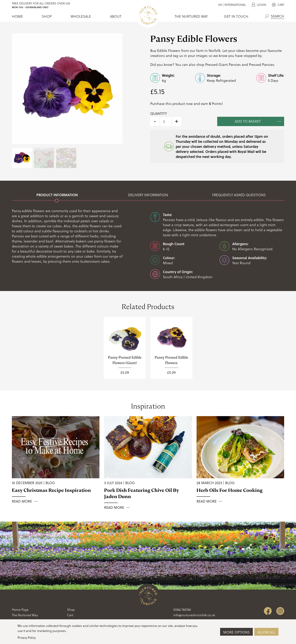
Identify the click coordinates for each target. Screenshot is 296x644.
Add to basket (248, 121)
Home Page (20, 610)
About (116, 16)
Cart (278, 5)
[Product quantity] (166, 122)
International (235, 5)
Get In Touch (236, 16)
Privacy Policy (27, 637)
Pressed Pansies (262, 64)
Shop (47, 16)
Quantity (159, 113)
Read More (22, 501)
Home (17, 16)
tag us (178, 55)
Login (259, 5)
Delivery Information (148, 195)
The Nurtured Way (191, 16)
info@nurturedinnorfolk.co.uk (194, 615)
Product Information (57, 195)
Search (267, 16)
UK (220, 5)
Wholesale (81, 16)
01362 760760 (182, 610)
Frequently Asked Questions (239, 195)
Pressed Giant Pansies (223, 64)
